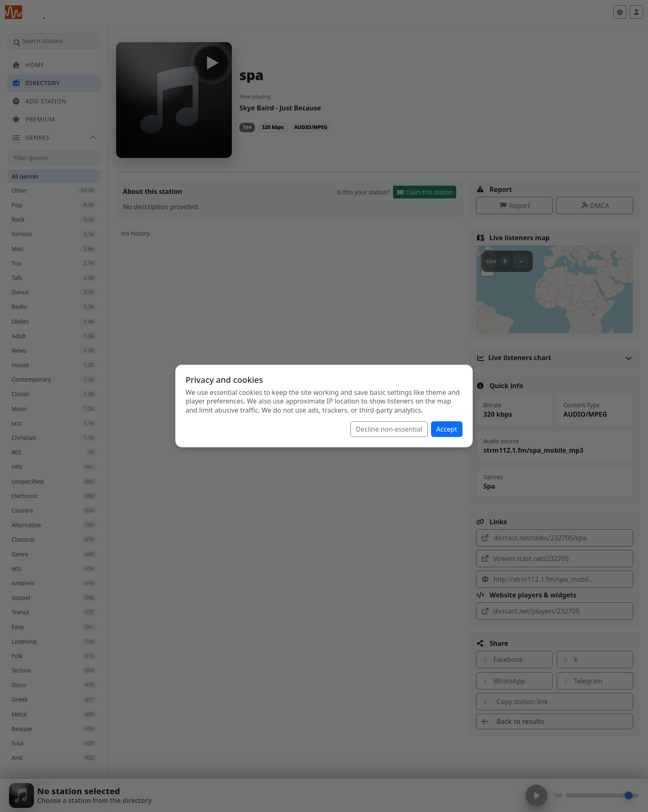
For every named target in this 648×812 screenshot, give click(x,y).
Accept (447, 429)
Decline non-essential (389, 429)
